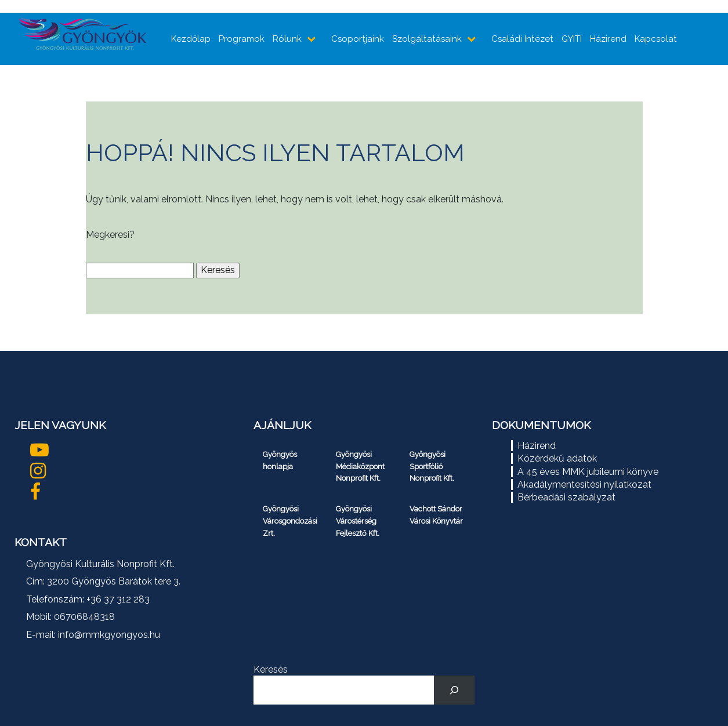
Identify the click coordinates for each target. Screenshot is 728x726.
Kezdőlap (191, 39)
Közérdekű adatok (557, 458)
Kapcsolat (656, 39)
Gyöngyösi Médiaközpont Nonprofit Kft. (360, 467)
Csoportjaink (358, 39)
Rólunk (287, 39)
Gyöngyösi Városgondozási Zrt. (290, 521)
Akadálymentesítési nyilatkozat (584, 484)
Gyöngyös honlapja (280, 460)
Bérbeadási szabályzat (566, 497)
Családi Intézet (522, 39)
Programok (242, 39)
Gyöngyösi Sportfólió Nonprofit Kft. (432, 467)
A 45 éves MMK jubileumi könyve (588, 472)
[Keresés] (454, 690)
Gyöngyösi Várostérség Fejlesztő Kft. (358, 521)
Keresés (271, 669)
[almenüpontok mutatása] (312, 39)
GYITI (572, 39)
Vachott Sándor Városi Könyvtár (436, 515)
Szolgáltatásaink (427, 39)
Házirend (608, 39)
